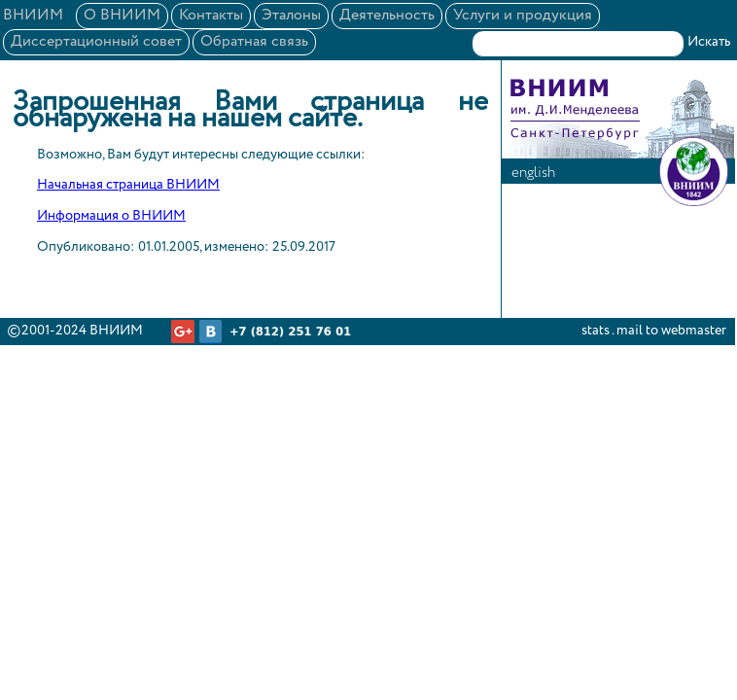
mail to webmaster (671, 331)
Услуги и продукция (523, 16)
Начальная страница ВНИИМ (128, 185)
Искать (709, 42)
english (533, 173)
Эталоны (291, 16)
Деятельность (387, 16)
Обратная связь (254, 42)
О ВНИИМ (122, 16)
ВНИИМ (33, 16)
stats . (597, 331)
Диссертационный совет (96, 42)
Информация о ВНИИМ (111, 216)
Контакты (211, 16)
